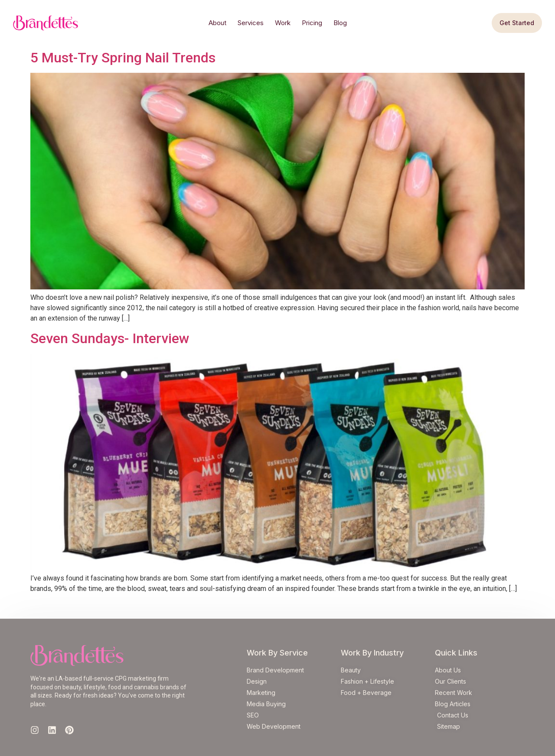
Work (283, 23)
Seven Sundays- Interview (110, 338)
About (217, 23)
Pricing (312, 23)
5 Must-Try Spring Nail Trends (123, 58)
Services (251, 23)
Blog (340, 23)
